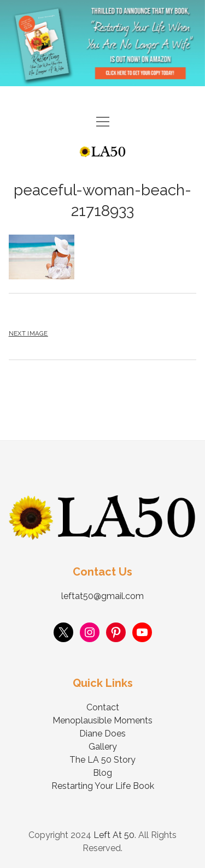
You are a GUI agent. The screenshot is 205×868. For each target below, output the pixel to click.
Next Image (28, 333)
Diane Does (102, 734)
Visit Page (102, 43)
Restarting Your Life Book (103, 786)
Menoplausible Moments (102, 720)
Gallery (103, 747)
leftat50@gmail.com (102, 596)
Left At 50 (114, 835)
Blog (102, 773)
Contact (103, 707)
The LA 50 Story (102, 760)
